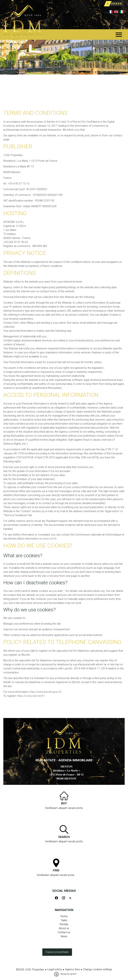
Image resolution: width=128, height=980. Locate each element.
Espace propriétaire (57, 952)
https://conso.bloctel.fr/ (31, 696)
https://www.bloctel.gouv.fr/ (46, 692)
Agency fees (72, 969)
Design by (68, 974)
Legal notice (55, 969)
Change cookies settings (98, 969)
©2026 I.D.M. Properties (30, 970)
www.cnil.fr (49, 539)
